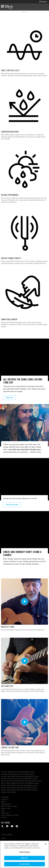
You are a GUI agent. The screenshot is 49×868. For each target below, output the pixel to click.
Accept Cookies (24, 864)
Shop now (9, 398)
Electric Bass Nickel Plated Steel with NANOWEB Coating (21, 781)
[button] (43, 2)
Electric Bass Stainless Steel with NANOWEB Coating (20, 783)
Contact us (5, 800)
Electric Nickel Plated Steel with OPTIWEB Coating (19, 788)
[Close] (46, 844)
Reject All (24, 858)
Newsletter (5, 797)
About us (4, 817)
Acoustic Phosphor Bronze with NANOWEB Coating (19, 779)
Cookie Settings (7, 835)
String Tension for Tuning (10, 815)
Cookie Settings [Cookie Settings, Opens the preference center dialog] (24, 852)
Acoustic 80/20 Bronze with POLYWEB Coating (18, 774)
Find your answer (12, 505)
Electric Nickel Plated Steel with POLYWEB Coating (19, 790)
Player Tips (5, 813)
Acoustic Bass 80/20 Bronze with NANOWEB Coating (20, 776)
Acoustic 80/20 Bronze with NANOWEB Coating (18, 772)
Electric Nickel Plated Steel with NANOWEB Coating (19, 785)
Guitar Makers (6, 804)
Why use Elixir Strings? (9, 806)
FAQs (3, 811)
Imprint (4, 838)
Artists (3, 802)
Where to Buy (6, 808)
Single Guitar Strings (8, 792)
